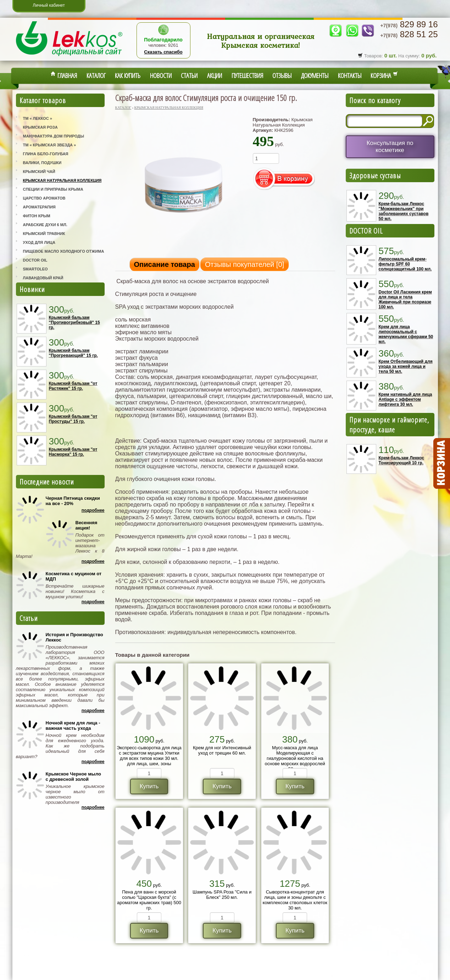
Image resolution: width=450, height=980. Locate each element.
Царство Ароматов (44, 198)
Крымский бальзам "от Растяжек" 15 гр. (73, 386)
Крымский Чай (39, 172)
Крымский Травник (44, 234)
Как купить (128, 75)
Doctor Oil (35, 260)
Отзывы (282, 75)
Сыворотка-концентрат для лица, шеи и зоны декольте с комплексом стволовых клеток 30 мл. (295, 900)
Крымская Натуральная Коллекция (62, 180)
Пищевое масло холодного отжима (64, 251)
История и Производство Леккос (74, 637)
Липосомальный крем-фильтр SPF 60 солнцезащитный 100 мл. (405, 264)
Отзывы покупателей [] (245, 264)
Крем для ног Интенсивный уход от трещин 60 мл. (222, 750)
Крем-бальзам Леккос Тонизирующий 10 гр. (402, 460)
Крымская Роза (40, 127)
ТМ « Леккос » (38, 118)
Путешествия (247, 75)
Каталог (96, 75)
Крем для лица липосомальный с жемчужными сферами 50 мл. (406, 334)
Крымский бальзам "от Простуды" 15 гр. (73, 419)
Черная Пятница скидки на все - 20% (73, 501)
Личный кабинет (49, 5)
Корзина (384, 75)
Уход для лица (39, 242)
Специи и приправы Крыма (53, 189)
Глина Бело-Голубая (46, 154)
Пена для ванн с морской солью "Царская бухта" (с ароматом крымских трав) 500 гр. (149, 900)
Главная (64, 75)
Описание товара (165, 264)
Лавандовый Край (43, 278)
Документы (315, 75)
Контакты (350, 75)
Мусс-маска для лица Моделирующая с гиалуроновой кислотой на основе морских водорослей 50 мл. (295, 758)
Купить (149, 786)
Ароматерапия (39, 207)
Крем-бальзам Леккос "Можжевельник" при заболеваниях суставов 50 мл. (404, 211)
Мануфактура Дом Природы (54, 136)
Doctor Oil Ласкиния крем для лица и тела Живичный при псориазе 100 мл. (405, 299)
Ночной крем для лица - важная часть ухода (73, 726)
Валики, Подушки (42, 163)
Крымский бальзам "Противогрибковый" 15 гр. (74, 323)
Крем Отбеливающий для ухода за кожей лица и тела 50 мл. (406, 366)
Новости (161, 75)
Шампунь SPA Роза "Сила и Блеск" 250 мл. (222, 895)
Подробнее (93, 510)
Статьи (189, 75)
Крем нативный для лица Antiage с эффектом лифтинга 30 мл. (405, 399)
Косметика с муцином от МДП (74, 576)
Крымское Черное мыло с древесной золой (73, 777)
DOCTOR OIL (366, 231)
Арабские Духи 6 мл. (45, 225)
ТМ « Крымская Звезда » (50, 145)
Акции (215, 75)
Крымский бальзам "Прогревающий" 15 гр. (73, 353)
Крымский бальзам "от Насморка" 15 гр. (73, 452)
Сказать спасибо (163, 52)
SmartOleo (35, 269)
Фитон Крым (37, 216)
